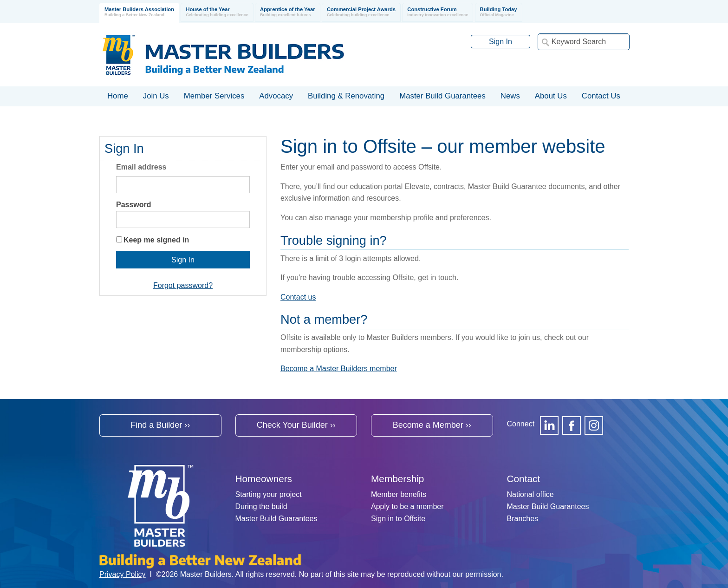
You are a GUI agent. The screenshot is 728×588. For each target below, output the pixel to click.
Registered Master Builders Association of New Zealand (225, 55)
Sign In (500, 42)
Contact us (298, 297)
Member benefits (399, 494)
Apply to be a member (407, 506)
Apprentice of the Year (288, 12)
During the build (261, 506)
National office (530, 494)
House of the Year (217, 12)
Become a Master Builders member (339, 369)
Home (118, 96)
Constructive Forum (438, 12)
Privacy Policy (123, 574)
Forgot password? (183, 285)
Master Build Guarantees (276, 519)
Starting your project (269, 494)
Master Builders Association (139, 12)
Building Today (499, 12)
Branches (523, 519)
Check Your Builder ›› (296, 425)
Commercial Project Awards (361, 12)
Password (134, 205)
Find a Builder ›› (160, 425)
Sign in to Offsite (398, 519)
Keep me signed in (156, 240)
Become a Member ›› (432, 425)
